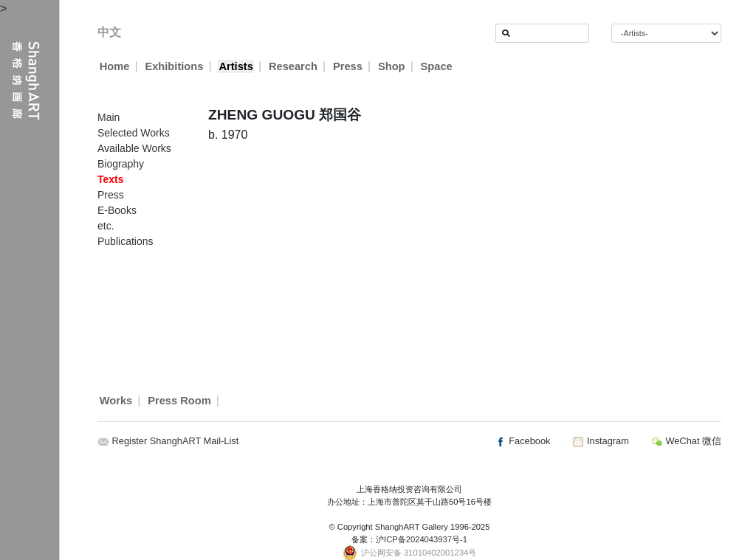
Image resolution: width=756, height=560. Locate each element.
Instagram (600, 441)
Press (348, 66)
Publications (126, 241)
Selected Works (134, 133)
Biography (121, 164)
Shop (392, 66)
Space (437, 66)
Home (115, 66)
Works (116, 401)
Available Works (134, 148)
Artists (236, 66)
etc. (106, 226)
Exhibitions (174, 66)
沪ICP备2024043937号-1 (422, 539)
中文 (109, 32)
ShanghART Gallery (412, 527)
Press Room (179, 401)
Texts (111, 179)
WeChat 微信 (686, 441)
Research (293, 66)
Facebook (523, 441)
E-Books (117, 210)
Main (109, 117)
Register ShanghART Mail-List (176, 441)
